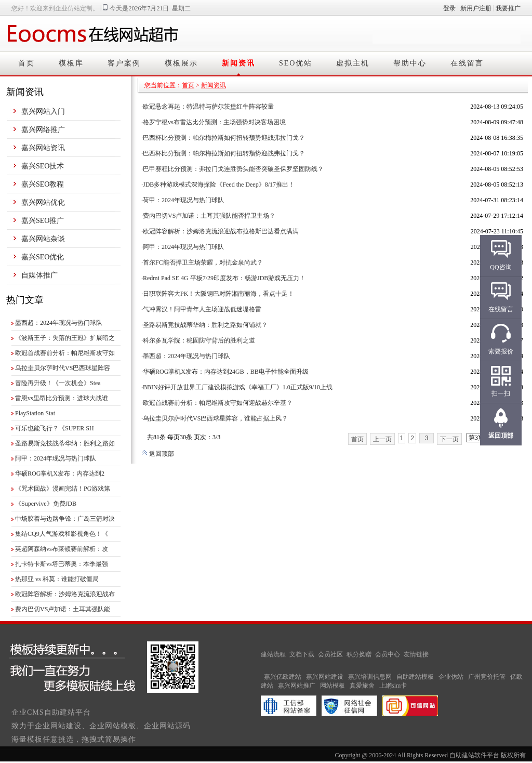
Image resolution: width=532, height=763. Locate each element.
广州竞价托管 (487, 677)
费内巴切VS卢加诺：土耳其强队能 (63, 609)
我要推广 (508, 8)
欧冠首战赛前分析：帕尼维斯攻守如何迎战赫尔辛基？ (218, 403)
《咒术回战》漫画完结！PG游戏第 (63, 489)
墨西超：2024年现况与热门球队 (59, 323)
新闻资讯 (238, 63)
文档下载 (302, 654)
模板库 (71, 63)
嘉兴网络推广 (43, 130)
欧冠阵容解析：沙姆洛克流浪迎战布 (65, 594)
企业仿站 (451, 677)
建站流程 (273, 654)
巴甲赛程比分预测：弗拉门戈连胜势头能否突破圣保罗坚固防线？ (233, 169)
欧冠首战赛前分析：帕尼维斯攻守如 (65, 353)
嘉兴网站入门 (43, 111)
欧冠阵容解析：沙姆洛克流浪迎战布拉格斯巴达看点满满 (221, 231)
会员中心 (388, 654)
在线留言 (467, 63)
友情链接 (416, 654)
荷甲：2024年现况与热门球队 (183, 200)
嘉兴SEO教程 (43, 184)
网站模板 (332, 686)
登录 (449, 8)
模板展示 (181, 63)
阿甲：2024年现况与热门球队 (56, 458)
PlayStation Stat (35, 413)
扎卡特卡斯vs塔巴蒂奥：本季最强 (62, 564)
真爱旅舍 (362, 686)
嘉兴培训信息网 (370, 677)
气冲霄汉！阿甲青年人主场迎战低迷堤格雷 (202, 309)
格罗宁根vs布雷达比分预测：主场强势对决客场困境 (214, 122)
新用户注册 (476, 8)
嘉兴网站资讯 (43, 148)
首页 (26, 63)
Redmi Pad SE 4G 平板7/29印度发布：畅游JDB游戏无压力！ (224, 278)
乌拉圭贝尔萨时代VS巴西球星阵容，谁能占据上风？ (215, 418)
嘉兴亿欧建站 (283, 677)
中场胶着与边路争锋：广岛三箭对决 (65, 519)
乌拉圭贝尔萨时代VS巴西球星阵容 (63, 368)
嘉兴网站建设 (325, 677)
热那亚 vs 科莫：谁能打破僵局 (57, 579)
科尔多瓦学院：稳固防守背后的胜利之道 (199, 340)
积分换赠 (359, 654)
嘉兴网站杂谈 (43, 239)
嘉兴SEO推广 (43, 221)
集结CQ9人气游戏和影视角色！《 (62, 534)
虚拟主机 (353, 63)
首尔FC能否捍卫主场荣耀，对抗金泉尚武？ (203, 262)
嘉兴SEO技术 (43, 166)
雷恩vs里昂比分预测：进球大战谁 (62, 398)
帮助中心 (410, 63)
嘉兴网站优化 (43, 202)
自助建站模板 (415, 677)
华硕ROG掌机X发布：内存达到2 (60, 473)
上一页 (382, 439)
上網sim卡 (393, 686)
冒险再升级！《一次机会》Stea (58, 383)
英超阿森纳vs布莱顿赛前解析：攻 (62, 549)
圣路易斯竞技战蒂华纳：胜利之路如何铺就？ (205, 325)
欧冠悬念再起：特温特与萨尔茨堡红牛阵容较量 (208, 107)
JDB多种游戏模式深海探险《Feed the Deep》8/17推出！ (219, 185)
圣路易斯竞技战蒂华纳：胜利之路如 (65, 443)
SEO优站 (296, 63)
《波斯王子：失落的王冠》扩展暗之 (65, 338)
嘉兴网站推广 (297, 686)
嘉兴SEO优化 (43, 257)
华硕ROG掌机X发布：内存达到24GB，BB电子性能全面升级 (226, 372)
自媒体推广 (39, 275)
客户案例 (124, 63)
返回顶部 (158, 454)
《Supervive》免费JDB (46, 504)
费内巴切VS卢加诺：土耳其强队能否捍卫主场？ (209, 216)
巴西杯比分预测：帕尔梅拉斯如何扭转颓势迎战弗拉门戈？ (224, 138)
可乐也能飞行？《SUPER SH (55, 428)
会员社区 (330, 654)
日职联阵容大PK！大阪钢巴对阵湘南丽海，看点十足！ (218, 294)
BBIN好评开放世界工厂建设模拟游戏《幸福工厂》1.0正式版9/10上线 (238, 387)
